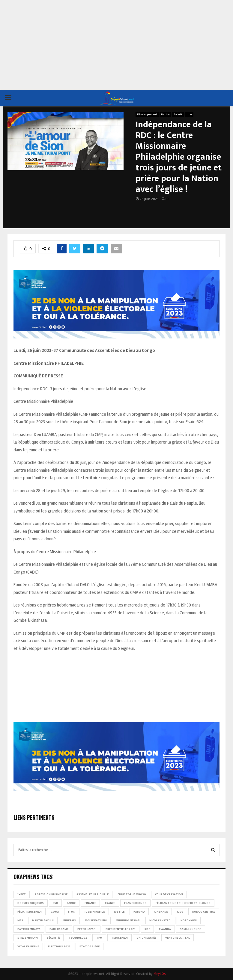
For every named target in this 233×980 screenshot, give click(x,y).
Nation (165, 114)
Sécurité (53, 938)
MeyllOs (160, 974)
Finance (90, 903)
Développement (147, 114)
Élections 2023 (59, 946)
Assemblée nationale (93, 894)
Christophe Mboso (132, 894)
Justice (119, 912)
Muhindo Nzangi (128, 920)
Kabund (139, 912)
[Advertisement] (116, 45)
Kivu (180, 912)
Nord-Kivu (189, 920)
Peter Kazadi (87, 929)
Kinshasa (161, 912)
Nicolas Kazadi (160, 920)
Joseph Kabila (95, 912)
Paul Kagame (59, 929)
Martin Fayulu (43, 920)
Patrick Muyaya (29, 929)
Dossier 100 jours (31, 903)
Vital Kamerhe (28, 946)
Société (178, 114)
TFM (99, 938)
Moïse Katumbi (96, 920)
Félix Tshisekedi (30, 912)
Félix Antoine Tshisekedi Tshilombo (183, 903)
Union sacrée (146, 938)
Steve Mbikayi (28, 938)
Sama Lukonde (191, 929)
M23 (20, 920)
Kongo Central (204, 912)
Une (189, 114)
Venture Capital (178, 938)
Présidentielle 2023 (121, 929)
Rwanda (165, 929)
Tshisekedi (119, 938)
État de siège (90, 946)
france (110, 903)
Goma (55, 912)
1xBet (22, 894)
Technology (78, 938)
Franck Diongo (135, 903)
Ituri (72, 912)
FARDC (71, 903)
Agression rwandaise (51, 894)
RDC (147, 929)
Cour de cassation (169, 894)
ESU (55, 903)
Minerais (69, 920)
